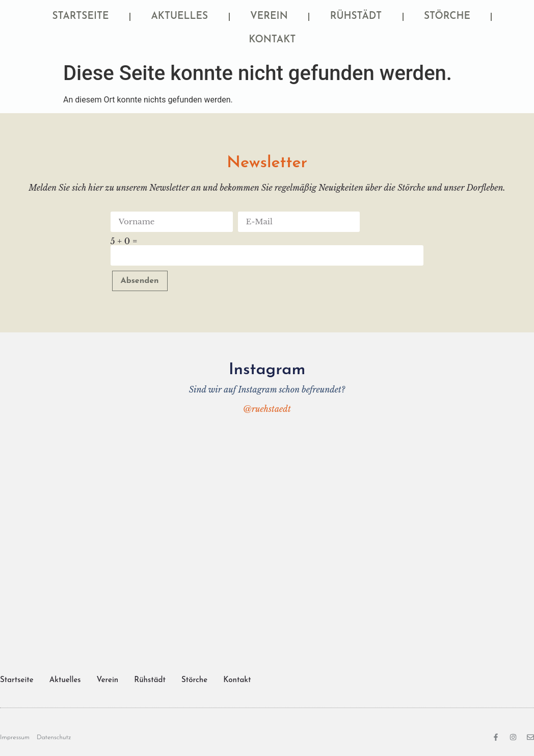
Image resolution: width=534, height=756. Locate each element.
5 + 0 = (124, 241)
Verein (269, 17)
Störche (447, 17)
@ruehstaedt (267, 409)
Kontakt (272, 40)
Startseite (81, 17)
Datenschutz (54, 737)
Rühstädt (356, 17)
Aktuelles (180, 17)
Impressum (15, 737)
